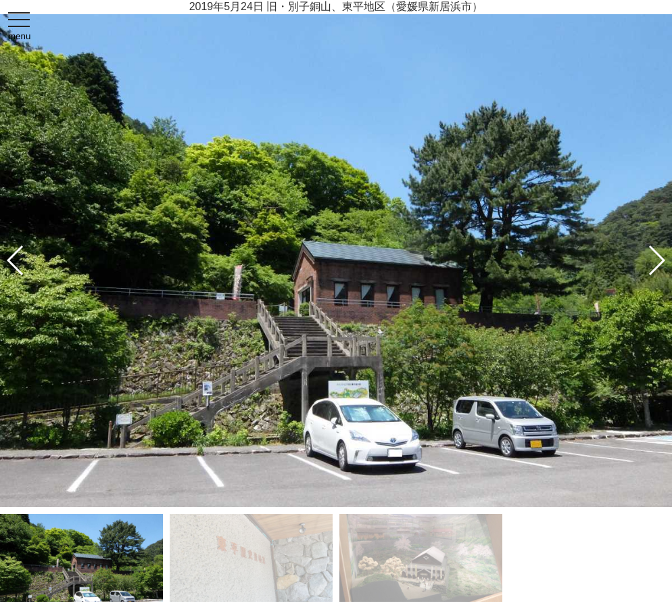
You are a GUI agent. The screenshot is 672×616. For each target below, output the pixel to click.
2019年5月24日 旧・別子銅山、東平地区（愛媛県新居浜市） (336, 6)
